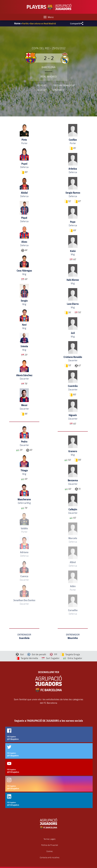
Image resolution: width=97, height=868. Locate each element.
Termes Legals (50, 839)
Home (17, 23)
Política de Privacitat (50, 845)
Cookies (50, 851)
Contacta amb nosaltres (50, 858)
